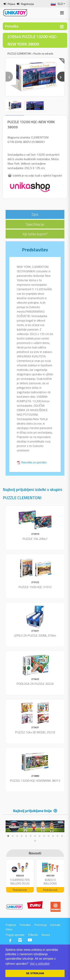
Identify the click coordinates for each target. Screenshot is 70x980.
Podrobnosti (20, 890)
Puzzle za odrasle (43, 53)
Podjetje (11, 925)
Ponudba (25, 925)
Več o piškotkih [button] (40, 964)
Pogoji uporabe (15, 935)
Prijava (11, 4)
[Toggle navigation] (62, 27)
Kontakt (55, 925)
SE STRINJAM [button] (35, 973)
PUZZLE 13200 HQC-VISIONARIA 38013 (35, 781)
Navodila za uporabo (34, 462)
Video (9, 929)
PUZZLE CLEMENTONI (19, 53)
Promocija (40, 925)
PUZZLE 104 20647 (35, 539)
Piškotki (33, 935)
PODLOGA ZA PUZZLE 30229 (35, 684)
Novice (46, 935)
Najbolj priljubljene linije (32, 811)
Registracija (27, 4)
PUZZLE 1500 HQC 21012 (35, 587)
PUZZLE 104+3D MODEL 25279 (35, 732)
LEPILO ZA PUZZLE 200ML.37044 (35, 635)
